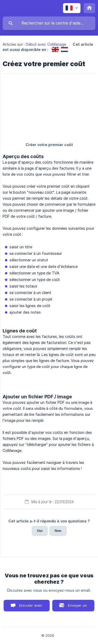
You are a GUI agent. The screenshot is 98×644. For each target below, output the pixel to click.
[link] (55, 50)
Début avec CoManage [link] (46, 44)
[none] (72, 8)
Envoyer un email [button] (77, 607)
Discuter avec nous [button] (31, 607)
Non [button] (58, 531)
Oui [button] (40, 531)
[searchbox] (49, 23)
